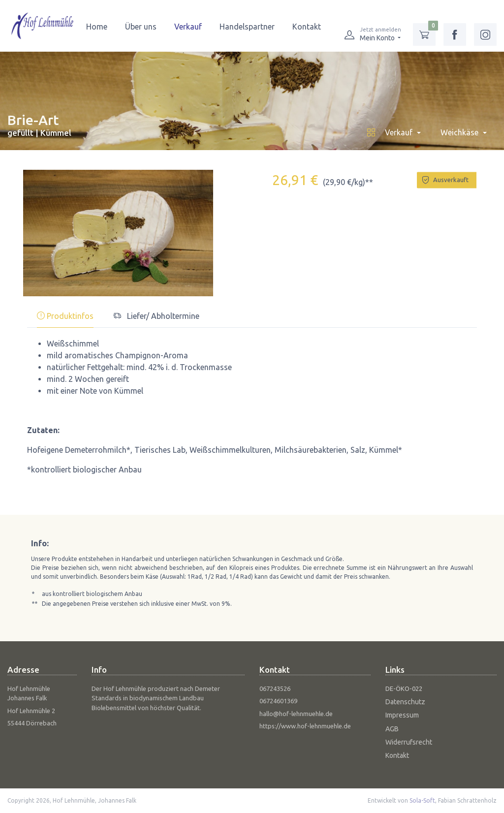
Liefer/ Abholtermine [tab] (156, 316)
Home (97, 27)
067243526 (275, 688)
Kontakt (307, 27)
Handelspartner (247, 27)
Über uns (141, 27)
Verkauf (188, 27)
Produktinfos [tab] (65, 316)
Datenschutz (405, 702)
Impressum (402, 715)
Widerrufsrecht (409, 742)
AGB (392, 729)
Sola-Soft (422, 800)
